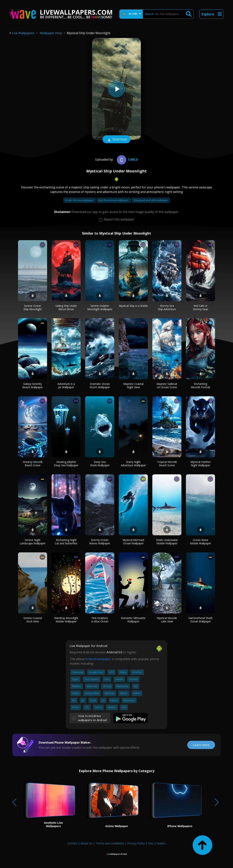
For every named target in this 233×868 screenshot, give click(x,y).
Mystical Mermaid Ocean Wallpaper (133, 542)
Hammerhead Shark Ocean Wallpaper (200, 620)
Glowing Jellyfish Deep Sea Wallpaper (66, 464)
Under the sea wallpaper (80, 200)
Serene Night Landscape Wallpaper (33, 542)
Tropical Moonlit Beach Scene (167, 464)
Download (116, 140)
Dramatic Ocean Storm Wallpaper (100, 385)
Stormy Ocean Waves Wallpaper (100, 542)
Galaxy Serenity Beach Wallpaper (33, 385)
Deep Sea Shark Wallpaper (100, 464)
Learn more (201, 745)
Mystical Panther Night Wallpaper (201, 464)
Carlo (127, 159)
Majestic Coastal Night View (133, 385)
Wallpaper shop (51, 33)
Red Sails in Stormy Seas (201, 307)
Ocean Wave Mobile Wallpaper (201, 542)
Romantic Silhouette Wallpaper (133, 620)
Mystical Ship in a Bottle (133, 306)
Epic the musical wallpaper (114, 200)
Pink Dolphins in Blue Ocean (100, 620)
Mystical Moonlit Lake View (167, 620)
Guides (161, 843)
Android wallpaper (98, 659)
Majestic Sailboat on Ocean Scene (167, 385)
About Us (86, 843)
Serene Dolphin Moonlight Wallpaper (100, 307)
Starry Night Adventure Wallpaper (133, 464)
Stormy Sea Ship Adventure (167, 307)
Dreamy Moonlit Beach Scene (33, 464)
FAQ (151, 843)
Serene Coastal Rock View (33, 620)
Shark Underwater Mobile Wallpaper (167, 542)
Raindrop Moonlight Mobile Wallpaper (66, 620)
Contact (72, 843)
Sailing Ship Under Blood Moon (66, 307)
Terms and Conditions (110, 843)
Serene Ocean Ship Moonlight (33, 307)
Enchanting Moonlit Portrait (200, 385)
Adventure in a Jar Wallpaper (66, 385)
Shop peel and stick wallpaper (151, 200)
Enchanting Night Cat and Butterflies (66, 542)
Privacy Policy (136, 843)
